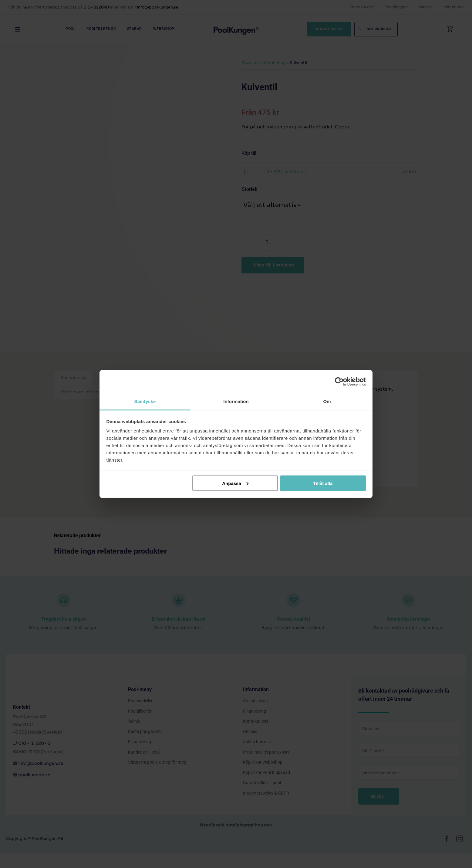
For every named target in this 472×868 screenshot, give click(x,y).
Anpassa (235, 483)
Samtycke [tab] (145, 401)
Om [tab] (327, 401)
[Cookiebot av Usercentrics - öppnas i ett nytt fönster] (339, 381)
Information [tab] (236, 401)
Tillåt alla (323, 483)
